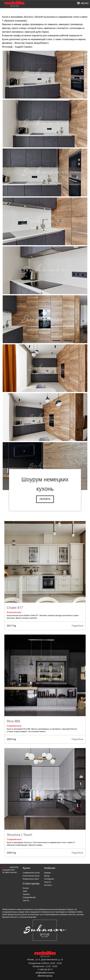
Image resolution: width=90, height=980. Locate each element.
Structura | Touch (19, 835)
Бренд (47, 876)
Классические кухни (31, 876)
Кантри (26, 888)
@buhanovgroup (45, 976)
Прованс (26, 894)
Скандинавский (29, 897)
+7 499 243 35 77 (45, 970)
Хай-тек (26, 900)
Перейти (45, 499)
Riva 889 (13, 721)
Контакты (48, 885)
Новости (48, 882)
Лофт (25, 891)
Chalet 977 (15, 608)
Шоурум (47, 873)
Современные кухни (31, 873)
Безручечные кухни (31, 879)
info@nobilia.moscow (45, 973)
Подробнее (77, 626)
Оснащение (49, 879)
